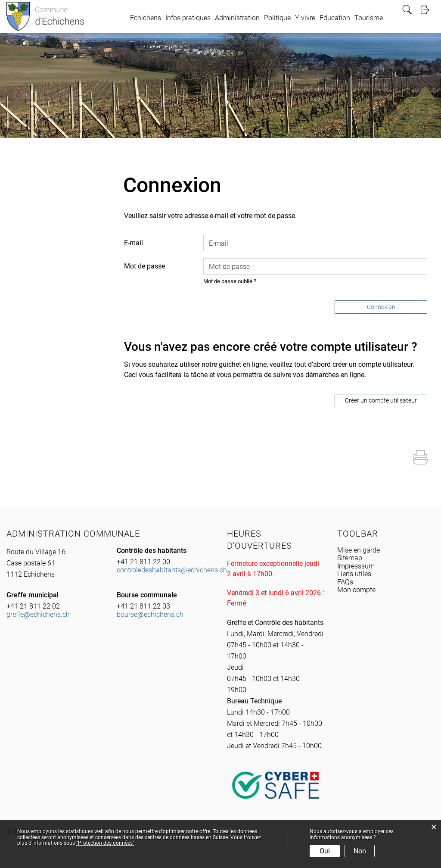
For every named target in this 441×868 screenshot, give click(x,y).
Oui (325, 851)
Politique (277, 18)
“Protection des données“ (105, 843)
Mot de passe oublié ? (230, 281)
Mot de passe (144, 266)
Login (428, 10)
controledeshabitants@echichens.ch (172, 570)
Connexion (381, 307)
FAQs (345, 582)
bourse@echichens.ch (150, 614)
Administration (237, 18)
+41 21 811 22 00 (143, 562)
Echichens (146, 18)
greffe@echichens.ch (38, 614)
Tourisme (369, 18)
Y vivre (305, 18)
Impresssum (356, 566)
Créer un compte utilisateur (381, 400)
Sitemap (350, 558)
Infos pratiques (188, 18)
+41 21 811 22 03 (143, 606)
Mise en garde (359, 550)
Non (360, 851)
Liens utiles (354, 574)
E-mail (134, 243)
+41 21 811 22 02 (33, 606)
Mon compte (356, 590)
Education (335, 18)
